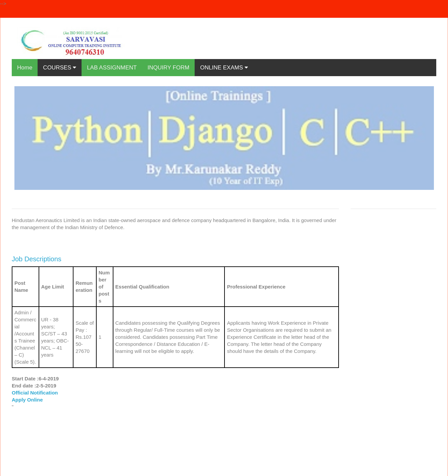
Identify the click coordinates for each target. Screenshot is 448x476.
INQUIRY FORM (168, 68)
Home (25, 68)
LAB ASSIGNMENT (112, 68)
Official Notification (35, 393)
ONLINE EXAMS (224, 68)
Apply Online (27, 400)
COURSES (60, 68)
